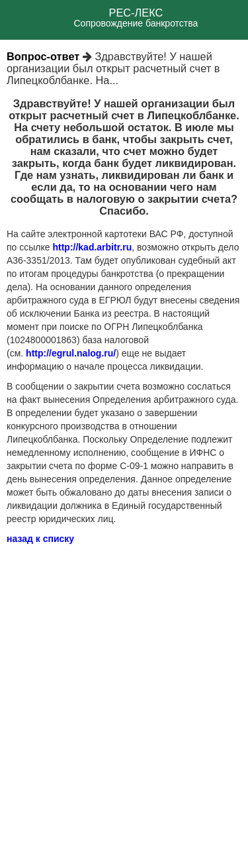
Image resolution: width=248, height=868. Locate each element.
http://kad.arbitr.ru (92, 247)
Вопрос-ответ (43, 56)
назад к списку (40, 539)
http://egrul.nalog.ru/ (71, 353)
